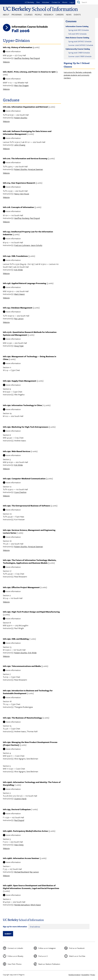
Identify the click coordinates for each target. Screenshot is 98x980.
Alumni (65, 2)
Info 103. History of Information (18, 47)
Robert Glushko (21, 118)
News (69, 15)
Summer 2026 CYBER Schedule (80, 56)
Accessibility (85, 975)
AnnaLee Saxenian (35, 169)
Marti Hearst (19, 294)
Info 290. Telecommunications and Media (22, 666)
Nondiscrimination (74, 975)
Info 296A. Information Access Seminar (21, 858)
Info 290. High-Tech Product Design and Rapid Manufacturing (31, 612)
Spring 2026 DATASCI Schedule (80, 41)
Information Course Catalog (77, 26)
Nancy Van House (22, 194)
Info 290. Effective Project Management (21, 587)
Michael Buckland (22, 872)
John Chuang (20, 145)
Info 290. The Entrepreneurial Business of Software (26, 506)
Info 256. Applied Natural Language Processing (24, 283)
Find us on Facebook (77, 948)
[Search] (87, 2)
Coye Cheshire (20, 492)
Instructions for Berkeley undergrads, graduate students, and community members (78, 75)
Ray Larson (19, 319)
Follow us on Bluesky (15, 956)
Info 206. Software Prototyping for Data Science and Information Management (27, 133)
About (6, 15)
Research (49, 15)
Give (38, 2)
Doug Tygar (19, 346)
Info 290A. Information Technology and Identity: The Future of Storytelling (32, 783)
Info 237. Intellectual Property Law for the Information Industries (28, 233)
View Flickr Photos (15, 964)
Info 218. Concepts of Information (18, 207)
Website (6, 62)
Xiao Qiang (19, 845)
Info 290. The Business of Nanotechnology (22, 718)
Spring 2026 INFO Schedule (79, 30)
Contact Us (56, 2)
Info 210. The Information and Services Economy (25, 158)
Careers (60, 15)
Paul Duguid (35, 58)
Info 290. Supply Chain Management (20, 381)
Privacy (93, 975)
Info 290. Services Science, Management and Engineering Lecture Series (29, 531)
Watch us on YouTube (77, 956)
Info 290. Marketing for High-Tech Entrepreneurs (26, 427)
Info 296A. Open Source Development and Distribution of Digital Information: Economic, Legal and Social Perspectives (31, 887)
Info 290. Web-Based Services (17, 451)
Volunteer (46, 2)
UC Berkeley (29, 2)
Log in (72, 2)
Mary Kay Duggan (21, 85)
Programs (17, 15)
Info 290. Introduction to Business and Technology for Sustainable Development (28, 692)
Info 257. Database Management (18, 308)
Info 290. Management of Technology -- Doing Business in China (30, 358)
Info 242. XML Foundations (15, 256)
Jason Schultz (37, 245)
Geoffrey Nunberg (22, 58)
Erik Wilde (18, 270)
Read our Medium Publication (49, 964)
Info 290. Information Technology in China (22, 405)
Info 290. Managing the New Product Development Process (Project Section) (30, 744)
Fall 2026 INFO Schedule (77, 34)
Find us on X (43, 956)
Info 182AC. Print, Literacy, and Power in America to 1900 (29, 72)
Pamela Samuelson (22, 905)
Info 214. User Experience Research (19, 183)
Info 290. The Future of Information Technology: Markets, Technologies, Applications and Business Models (30, 561)
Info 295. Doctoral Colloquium (17, 809)
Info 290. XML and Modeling (16, 639)
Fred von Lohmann (22, 245)
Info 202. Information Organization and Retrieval (25, 107)
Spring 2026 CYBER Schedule (79, 53)
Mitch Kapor (36, 905)
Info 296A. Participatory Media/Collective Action (25, 831)
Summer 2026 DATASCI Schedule (81, 45)
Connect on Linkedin (15, 948)
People (38, 15)
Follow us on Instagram (47, 948)
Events (77, 15)
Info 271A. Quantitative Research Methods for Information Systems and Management (30, 333)
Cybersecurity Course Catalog (78, 49)
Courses (28, 15)
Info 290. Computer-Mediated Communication (24, 478)
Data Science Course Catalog (77, 38)
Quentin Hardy (20, 799)
